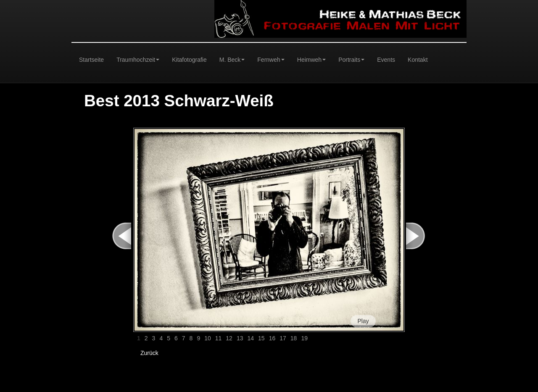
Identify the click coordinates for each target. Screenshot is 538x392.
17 (283, 338)
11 (219, 338)
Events (386, 60)
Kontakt (418, 60)
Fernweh (271, 60)
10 (208, 338)
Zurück (149, 353)
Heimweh (311, 60)
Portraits (351, 60)
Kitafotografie (189, 60)
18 (294, 338)
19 (304, 338)
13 (240, 338)
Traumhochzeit (138, 60)
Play (363, 321)
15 (261, 338)
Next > (420, 236)
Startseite (91, 60)
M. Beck (232, 60)
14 (251, 338)
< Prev (117, 236)
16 (272, 338)
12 (229, 338)
